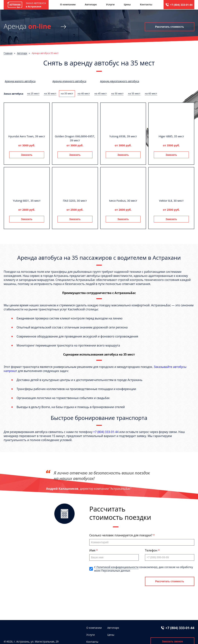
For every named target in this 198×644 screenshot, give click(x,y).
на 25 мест (33, 93)
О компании (68, 4)
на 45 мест (101, 93)
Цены (127, 4)
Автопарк (91, 4)
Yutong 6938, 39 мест (123, 136)
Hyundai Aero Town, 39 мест (27, 136)
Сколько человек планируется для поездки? (121, 535)
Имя (93, 550)
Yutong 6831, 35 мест (27, 201)
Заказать (27, 155)
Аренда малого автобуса (20, 81)
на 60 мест (151, 93)
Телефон (151, 550)
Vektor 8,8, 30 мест (171, 201)
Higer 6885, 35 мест (171, 136)
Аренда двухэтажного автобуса (120, 81)
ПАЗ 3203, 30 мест (75, 201)
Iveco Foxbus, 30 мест (123, 201)
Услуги (110, 4)
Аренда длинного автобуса (69, 81)
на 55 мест (134, 93)
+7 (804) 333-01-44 (181, 5)
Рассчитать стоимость (169, 27)
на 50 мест (117, 93)
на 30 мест (50, 93)
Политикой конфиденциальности (117, 567)
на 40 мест (84, 93)
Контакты (146, 4)
